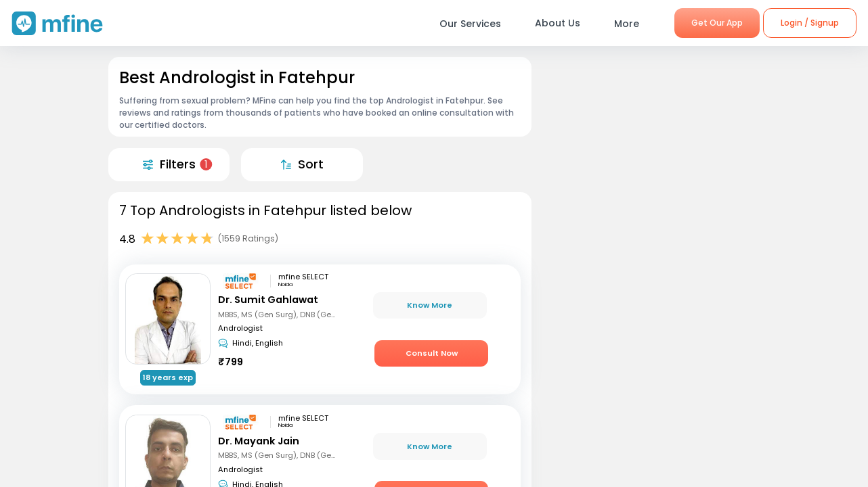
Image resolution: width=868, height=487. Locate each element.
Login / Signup (810, 23)
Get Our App (717, 23)
